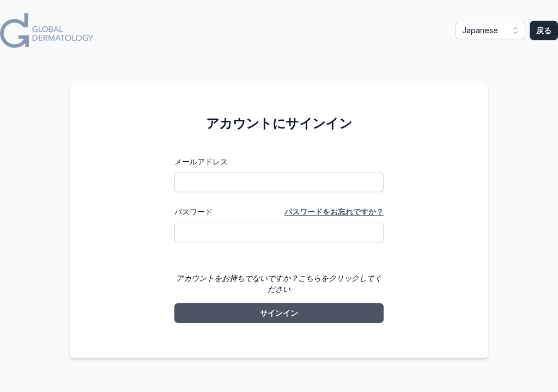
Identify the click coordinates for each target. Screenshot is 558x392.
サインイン (279, 313)
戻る (544, 30)
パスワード (193, 212)
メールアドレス (201, 161)
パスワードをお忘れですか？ (334, 212)
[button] (490, 30)
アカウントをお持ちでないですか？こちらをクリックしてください (279, 283)
